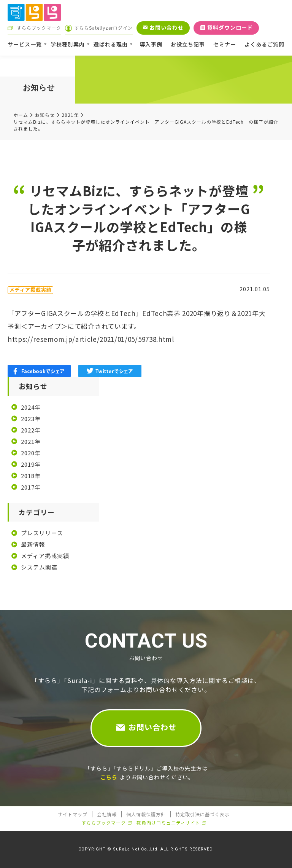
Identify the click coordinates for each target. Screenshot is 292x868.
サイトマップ (73, 814)
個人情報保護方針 (146, 814)
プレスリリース (42, 533)
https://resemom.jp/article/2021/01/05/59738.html (91, 339)
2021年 (70, 115)
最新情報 (33, 544)
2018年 (31, 476)
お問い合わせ (152, 727)
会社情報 (107, 814)
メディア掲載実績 (45, 556)
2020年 (31, 453)
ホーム (21, 115)
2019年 (31, 464)
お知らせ (45, 115)
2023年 (31, 419)
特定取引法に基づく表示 (202, 814)
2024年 (31, 407)
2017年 (31, 487)
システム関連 (39, 567)
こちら (109, 777)
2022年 (31, 430)
